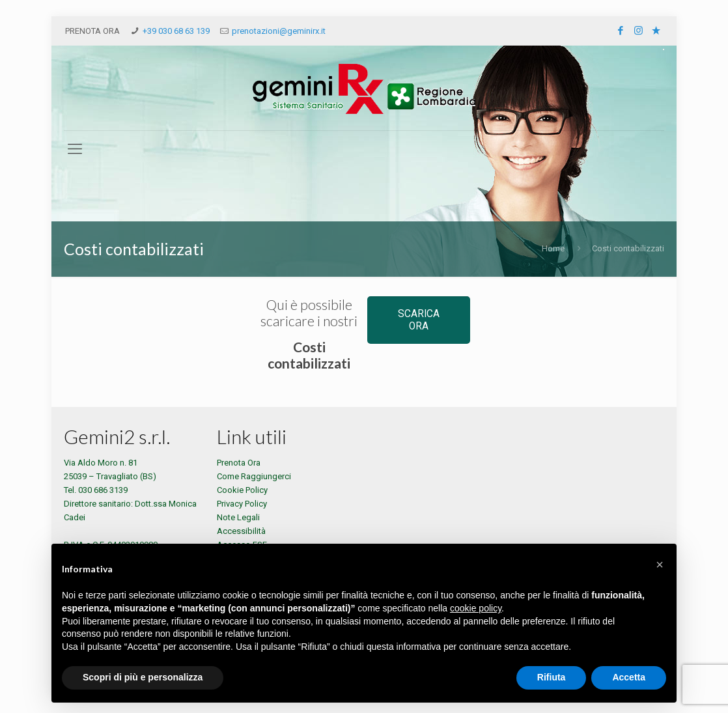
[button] (660, 565)
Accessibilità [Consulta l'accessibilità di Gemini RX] (241, 531)
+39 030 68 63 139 (176, 31)
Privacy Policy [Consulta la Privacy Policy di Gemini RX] (242, 504)
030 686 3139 (103, 490)
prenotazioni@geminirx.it (279, 31)
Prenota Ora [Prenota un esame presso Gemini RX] (239, 463)
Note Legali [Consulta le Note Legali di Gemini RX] (238, 517)
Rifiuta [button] (552, 677)
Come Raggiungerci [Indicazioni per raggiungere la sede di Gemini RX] (254, 476)
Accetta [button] (629, 677)
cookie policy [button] (476, 608)
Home (553, 248)
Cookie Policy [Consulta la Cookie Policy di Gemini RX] (242, 490)
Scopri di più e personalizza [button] (143, 677)
